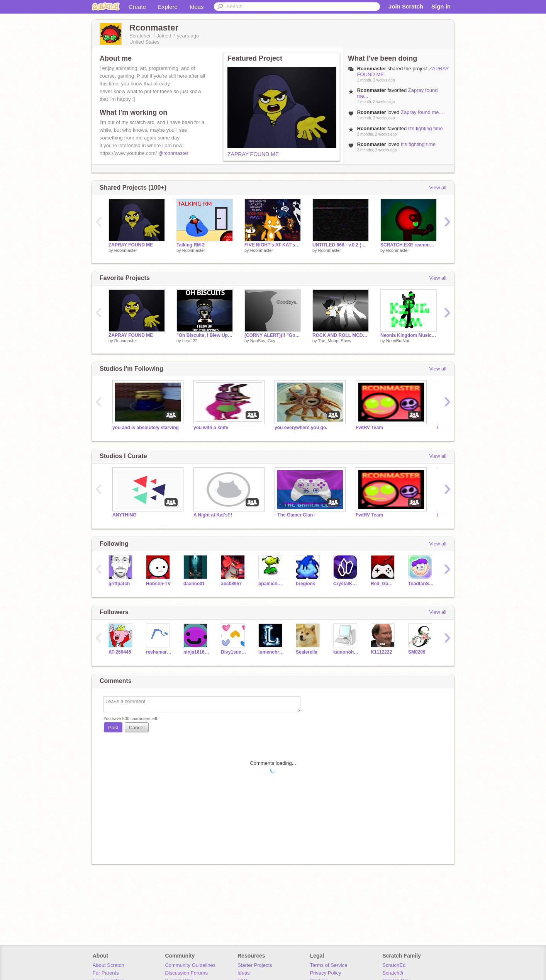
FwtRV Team (369, 428)
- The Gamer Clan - (295, 515)
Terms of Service (329, 965)
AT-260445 (120, 652)
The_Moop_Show (334, 341)
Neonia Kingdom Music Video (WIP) (409, 335)
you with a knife (211, 428)
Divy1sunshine (234, 652)
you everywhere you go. (301, 428)
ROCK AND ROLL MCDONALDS (341, 335)
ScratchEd (394, 965)
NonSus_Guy (263, 341)
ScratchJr (393, 973)
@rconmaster (173, 153)
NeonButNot (398, 341)
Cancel (137, 728)
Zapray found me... (422, 112)
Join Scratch (406, 6)
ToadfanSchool (421, 584)
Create (137, 7)
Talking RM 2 (191, 245)
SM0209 (417, 652)
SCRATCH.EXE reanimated (409, 245)
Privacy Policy (326, 973)
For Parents (106, 973)
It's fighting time (426, 128)
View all (438, 188)
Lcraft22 (190, 341)
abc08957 (231, 584)
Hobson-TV (158, 584)
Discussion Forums (186, 973)
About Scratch (109, 965)
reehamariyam (159, 652)
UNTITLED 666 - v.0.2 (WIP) (341, 245)
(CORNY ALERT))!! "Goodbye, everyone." (273, 335)
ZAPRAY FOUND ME (253, 154)
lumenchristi (271, 652)
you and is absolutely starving (146, 428)
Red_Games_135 (384, 584)
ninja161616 (196, 652)
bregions (306, 584)
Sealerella (307, 652)
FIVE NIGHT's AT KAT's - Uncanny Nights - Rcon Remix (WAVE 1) (273, 245)
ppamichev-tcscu (271, 584)
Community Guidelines (190, 965)
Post (113, 728)
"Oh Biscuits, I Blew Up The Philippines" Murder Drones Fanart (205, 335)
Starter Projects (255, 965)
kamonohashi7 (346, 652)
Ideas (197, 7)
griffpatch (119, 584)
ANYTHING (125, 515)
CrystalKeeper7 (346, 584)
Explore (168, 7)
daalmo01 (194, 584)
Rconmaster (126, 250)
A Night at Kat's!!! (213, 515)
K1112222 (381, 652)
